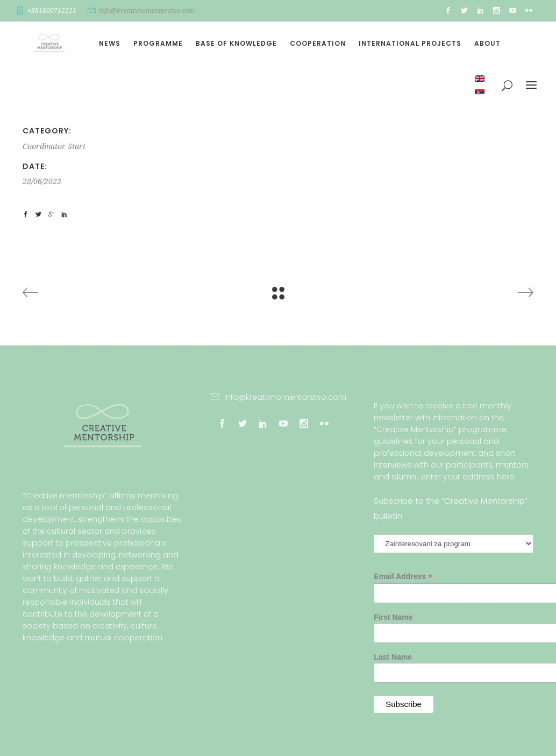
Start (77, 146)
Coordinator (44, 146)
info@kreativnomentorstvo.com (147, 11)
